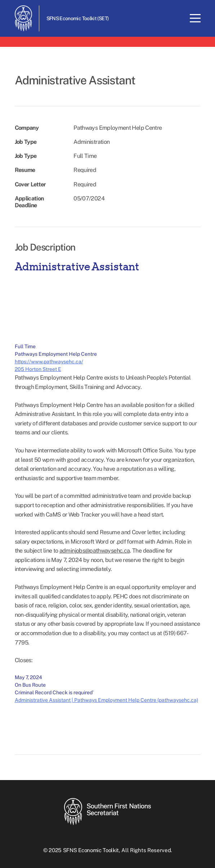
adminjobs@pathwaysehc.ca (95, 551)
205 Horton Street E (38, 369)
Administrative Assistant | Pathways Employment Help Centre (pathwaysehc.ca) (106, 700)
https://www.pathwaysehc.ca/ (49, 362)
